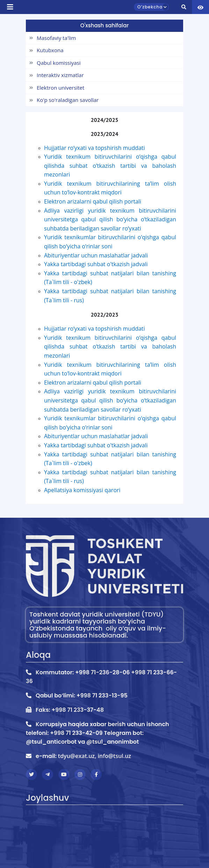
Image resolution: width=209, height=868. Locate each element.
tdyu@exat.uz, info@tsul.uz (95, 756)
